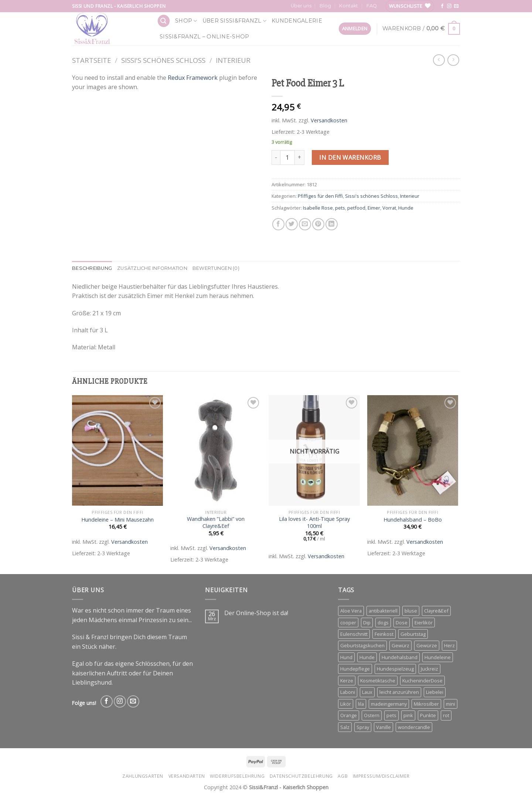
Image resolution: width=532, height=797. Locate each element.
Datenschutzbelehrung (301, 776)
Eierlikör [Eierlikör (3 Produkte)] (424, 623)
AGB (343, 776)
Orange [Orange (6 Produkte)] (349, 715)
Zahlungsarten (143, 776)
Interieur (233, 60)
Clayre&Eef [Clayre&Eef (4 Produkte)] (436, 611)
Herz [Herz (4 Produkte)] (449, 645)
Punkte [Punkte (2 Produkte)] (428, 715)
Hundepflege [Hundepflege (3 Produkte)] (355, 669)
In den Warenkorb (350, 157)
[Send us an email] (456, 6)
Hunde (406, 208)
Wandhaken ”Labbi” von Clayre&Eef (216, 523)
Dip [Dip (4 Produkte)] (367, 623)
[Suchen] (164, 21)
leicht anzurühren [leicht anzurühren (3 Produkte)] (399, 692)
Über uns (301, 6)
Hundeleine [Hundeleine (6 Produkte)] (438, 657)
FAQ (372, 6)
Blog (325, 6)
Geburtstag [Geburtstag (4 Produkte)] (413, 634)
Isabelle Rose (318, 208)
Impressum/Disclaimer (381, 776)
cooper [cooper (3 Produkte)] (348, 623)
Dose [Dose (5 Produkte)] (402, 623)
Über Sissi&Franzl (234, 21)
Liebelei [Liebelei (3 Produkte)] (435, 692)
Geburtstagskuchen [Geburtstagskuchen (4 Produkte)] (362, 645)
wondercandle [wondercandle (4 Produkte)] (414, 727)
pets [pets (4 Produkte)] (391, 715)
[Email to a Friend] (305, 224)
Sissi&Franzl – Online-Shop (204, 37)
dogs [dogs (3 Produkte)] (383, 623)
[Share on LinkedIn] (332, 224)
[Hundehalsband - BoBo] (413, 451)
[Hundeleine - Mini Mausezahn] (118, 451)
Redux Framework (193, 78)
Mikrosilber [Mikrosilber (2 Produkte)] (426, 704)
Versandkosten (329, 120)
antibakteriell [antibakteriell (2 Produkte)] (383, 611)
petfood (356, 208)
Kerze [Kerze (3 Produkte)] (347, 681)
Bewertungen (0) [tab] (216, 268)
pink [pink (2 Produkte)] (408, 715)
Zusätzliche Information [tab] (152, 268)
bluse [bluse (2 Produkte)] (411, 611)
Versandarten (187, 776)
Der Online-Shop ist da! (256, 613)
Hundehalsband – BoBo (413, 520)
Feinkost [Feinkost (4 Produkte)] (384, 634)
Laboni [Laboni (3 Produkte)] (348, 692)
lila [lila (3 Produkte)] (361, 704)
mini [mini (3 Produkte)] (451, 704)
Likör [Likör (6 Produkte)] (346, 704)
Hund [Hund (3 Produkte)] (346, 657)
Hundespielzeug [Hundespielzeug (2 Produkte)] (395, 669)
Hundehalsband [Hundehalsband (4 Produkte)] (400, 657)
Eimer (374, 208)
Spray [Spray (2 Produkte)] (363, 727)
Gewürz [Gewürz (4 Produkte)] (400, 645)
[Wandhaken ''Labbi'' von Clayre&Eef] (216, 451)
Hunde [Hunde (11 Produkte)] (367, 657)
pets (340, 208)
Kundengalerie (297, 21)
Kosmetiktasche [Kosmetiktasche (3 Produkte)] (378, 681)
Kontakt (349, 6)
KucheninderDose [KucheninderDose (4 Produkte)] (422, 681)
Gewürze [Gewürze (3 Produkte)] (427, 645)
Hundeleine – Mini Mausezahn (117, 520)
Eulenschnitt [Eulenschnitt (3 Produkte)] (354, 634)
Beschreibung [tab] (92, 268)
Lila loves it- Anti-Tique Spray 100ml (314, 523)
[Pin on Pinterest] (318, 224)
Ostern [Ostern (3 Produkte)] (372, 715)
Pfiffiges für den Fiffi (320, 196)
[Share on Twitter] (292, 224)
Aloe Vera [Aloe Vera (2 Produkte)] (351, 611)
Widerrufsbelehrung (237, 776)
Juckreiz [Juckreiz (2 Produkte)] (429, 669)
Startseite (91, 60)
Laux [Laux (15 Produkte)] (367, 692)
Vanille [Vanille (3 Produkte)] (383, 727)
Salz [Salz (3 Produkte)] (345, 727)
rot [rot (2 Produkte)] (446, 715)
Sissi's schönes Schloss (163, 60)
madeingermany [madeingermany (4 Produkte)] (389, 704)
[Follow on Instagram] (449, 6)
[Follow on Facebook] (442, 6)
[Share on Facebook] (278, 224)
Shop (186, 21)
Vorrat (389, 208)
